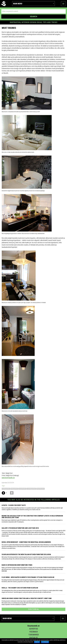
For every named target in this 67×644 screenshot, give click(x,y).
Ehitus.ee (34, 638)
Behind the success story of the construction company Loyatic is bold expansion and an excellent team (32, 517)
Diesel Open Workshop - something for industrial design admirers (26, 542)
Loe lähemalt (45, 642)
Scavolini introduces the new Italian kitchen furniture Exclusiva (26, 554)
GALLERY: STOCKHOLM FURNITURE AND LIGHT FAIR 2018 (20, 528)
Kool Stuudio (41, 489)
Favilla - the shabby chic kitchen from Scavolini (20, 588)
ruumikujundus (31, 489)
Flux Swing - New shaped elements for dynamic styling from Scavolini (28, 577)
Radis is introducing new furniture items (17, 565)
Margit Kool (14, 489)
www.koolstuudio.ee (8, 478)
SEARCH (34, 17)
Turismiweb (34, 635)
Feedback (34, 632)
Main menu (34, 4)
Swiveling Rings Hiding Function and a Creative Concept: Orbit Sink (27, 598)
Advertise (34, 629)
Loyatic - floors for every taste (14, 505)
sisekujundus (6, 489)
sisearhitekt (22, 489)
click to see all (33, 609)
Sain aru (37, 642)
